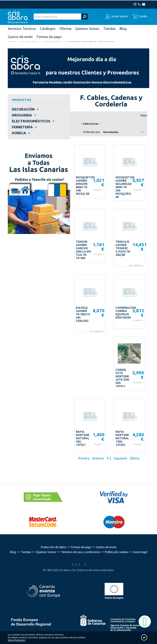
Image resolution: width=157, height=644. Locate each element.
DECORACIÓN (23, 109)
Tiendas (26, 552)
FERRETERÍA (22, 127)
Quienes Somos (46, 552)
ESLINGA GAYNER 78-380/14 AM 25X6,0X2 (83, 314)
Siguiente (120, 458)
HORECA (19, 133)
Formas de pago (81, 547)
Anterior (98, 458)
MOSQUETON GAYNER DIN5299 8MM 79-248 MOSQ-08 (85, 186)
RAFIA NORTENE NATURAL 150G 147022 (122, 438)
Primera (84, 458)
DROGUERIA (22, 115)
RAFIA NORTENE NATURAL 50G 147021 (83, 438)
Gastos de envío (106, 547)
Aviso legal (140, 552)
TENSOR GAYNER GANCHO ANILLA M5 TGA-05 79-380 (83, 250)
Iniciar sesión (117, 16)
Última (135, 458)
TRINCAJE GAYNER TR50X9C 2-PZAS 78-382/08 (123, 248)
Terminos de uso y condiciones (80, 552)
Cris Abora (19, 16)
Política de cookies (117, 552)
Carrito (140, 16)
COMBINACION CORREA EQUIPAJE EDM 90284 (126, 313)
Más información (17, 640)
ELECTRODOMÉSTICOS (31, 121)
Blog (13, 552)
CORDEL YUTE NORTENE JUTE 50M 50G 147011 (122, 378)
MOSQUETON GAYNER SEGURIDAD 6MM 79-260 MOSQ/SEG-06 (125, 187)
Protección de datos (54, 547)
